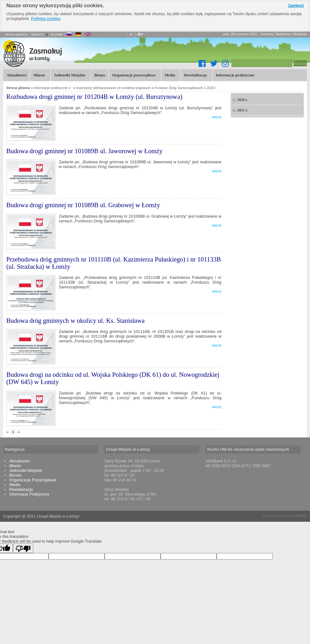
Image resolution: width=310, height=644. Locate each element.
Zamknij (296, 6)
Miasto (38, 75)
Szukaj (300, 63)
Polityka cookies (46, 18)
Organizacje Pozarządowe (33, 480)
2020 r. (212, 88)
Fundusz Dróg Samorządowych (179, 88)
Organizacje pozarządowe (133, 75)
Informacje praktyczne (235, 75)
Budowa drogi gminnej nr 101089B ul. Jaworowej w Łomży (84, 151)
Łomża (66, 53)
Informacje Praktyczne (29, 494)
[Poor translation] (23, 548)
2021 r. (242, 110)
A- (131, 34)
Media (169, 75)
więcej (217, 117)
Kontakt (57, 34)
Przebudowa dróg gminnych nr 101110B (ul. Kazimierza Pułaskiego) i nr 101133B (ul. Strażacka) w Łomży (114, 263)
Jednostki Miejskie (69, 75)
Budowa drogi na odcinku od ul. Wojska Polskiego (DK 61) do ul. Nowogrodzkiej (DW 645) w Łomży (113, 378)
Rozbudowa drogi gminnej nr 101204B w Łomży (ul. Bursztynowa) (94, 97)
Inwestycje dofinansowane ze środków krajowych (114, 88)
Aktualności (16, 75)
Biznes (100, 75)
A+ (140, 34)
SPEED (301, 516)
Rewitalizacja (195, 75)
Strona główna (16, 34)
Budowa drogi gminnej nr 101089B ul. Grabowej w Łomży (83, 205)
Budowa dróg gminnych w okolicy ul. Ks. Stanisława (75, 321)
